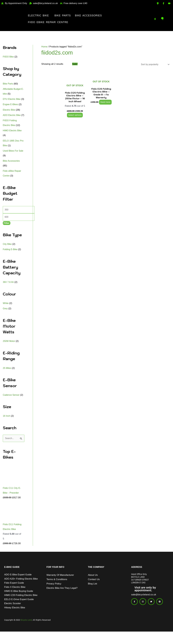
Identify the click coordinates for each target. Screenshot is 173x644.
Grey (5, 319)
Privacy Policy (54, 594)
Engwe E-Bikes (11, 109)
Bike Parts (63, 16)
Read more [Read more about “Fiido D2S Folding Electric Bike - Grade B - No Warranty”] (104, 102)
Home (44, 47)
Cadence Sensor (12, 405)
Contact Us (94, 590)
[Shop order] (154, 65)
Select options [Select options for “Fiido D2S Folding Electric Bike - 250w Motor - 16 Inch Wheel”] (75, 115)
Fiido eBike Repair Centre (48, 22)
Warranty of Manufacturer (60, 586)
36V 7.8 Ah (9, 292)
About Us (93, 586)
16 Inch (7, 426)
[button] (39, 16)
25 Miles (7, 378)
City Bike (7, 255)
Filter (7, 233)
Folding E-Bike (11, 260)
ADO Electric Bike (12, 120)
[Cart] (163, 19)
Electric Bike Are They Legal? (62, 599)
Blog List (93, 594)
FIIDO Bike (9, 57)
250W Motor (9, 352)
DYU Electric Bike (12, 99)
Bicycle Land (26, 632)
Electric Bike (38, 16)
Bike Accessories (88, 16)
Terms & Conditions (57, 590)
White (6, 314)
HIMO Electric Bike (13, 140)
